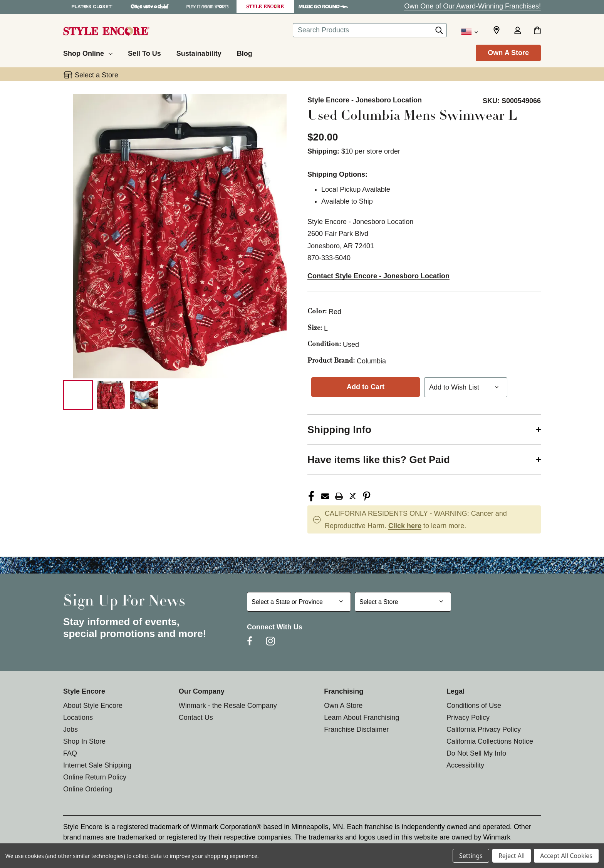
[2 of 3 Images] (111, 395)
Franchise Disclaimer (356, 729)
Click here (405, 526)
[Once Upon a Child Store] (150, 6)
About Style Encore (93, 706)
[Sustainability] (199, 52)
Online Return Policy (95, 777)
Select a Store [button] (96, 75)
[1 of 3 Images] (78, 395)
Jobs (70, 729)
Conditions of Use (474, 706)
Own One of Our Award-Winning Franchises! (472, 6)
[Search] (439, 32)
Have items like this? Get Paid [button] (379, 460)
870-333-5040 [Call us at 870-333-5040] (329, 258)
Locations (78, 717)
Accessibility (465, 765)
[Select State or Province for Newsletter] (299, 602)
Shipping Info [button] (339, 430)
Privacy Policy (468, 717)
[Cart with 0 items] (537, 31)
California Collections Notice (490, 741)
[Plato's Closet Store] (92, 6)
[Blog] (245, 52)
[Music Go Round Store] (323, 6)
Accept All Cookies (566, 856)
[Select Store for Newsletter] (403, 602)
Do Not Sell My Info (476, 753)
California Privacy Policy (484, 729)
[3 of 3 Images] (144, 395)
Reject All (512, 856)
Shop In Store (84, 741)
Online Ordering (88, 789)
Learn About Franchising (362, 717)
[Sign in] (517, 31)
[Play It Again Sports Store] (208, 6)
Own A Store (508, 53)
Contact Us (196, 717)
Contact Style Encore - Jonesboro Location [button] (378, 276)
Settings (471, 856)
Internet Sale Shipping (97, 765)
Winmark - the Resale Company (228, 706)
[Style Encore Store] (265, 6)
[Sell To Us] (144, 52)
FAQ (70, 753)
